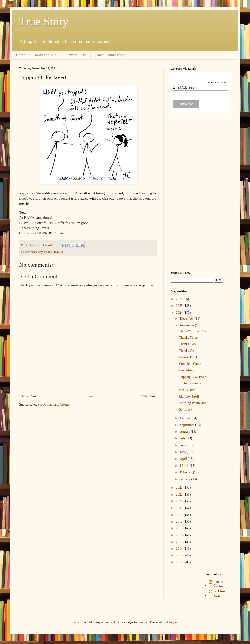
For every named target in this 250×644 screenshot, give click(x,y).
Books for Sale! (45, 55)
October (186, 418)
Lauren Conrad (218, 584)
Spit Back (186, 410)
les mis (48, 252)
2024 (180, 313)
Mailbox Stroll (189, 397)
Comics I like (76, 55)
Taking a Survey (190, 383)
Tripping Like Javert (193, 377)
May (183, 452)
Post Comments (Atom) (54, 405)
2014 (180, 549)
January (185, 479)
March (185, 466)
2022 (180, 494)
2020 (180, 508)
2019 (180, 515)
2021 (180, 501)
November (187, 325)
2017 (180, 528)
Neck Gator (187, 390)
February (186, 472)
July (183, 438)
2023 (180, 487)
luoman (144, 622)
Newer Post (28, 396)
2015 (180, 542)
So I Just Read (219, 593)
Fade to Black (188, 357)
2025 (180, 306)
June (183, 445)
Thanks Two (187, 344)
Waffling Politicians (193, 403)
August (185, 432)
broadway (37, 252)
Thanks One (187, 351)
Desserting (186, 370)
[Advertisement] (201, 192)
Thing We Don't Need (194, 331)
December (187, 319)
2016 (180, 535)
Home (21, 55)
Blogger (172, 622)
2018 (180, 522)
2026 (180, 299)
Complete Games (191, 364)
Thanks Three (188, 338)
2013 (180, 555)
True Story (44, 21)
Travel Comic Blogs (110, 55)
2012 (180, 562)
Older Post (148, 396)
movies (58, 252)
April (184, 459)
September (187, 425)
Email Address (185, 87)
